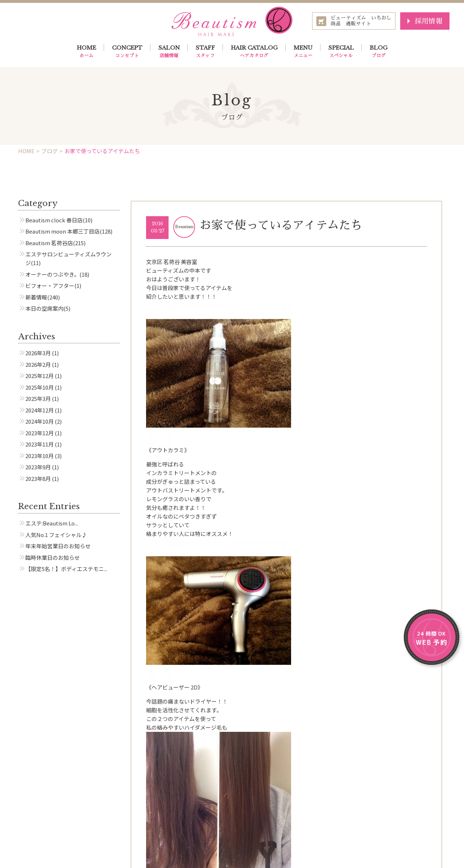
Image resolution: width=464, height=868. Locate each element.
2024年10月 (40, 421)
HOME (86, 52)
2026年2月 (38, 364)
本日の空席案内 (44, 308)
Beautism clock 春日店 (54, 220)
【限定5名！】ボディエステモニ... (66, 569)
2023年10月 (40, 456)
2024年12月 (40, 410)
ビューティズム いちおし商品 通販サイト (361, 21)
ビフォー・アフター (50, 286)
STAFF (205, 52)
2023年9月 (38, 467)
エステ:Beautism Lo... (52, 523)
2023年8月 (38, 479)
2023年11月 (40, 444)
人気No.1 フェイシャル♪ (56, 535)
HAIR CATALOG (254, 52)
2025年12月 (40, 376)
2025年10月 (40, 387)
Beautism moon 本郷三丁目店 (63, 231)
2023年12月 (40, 433)
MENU (303, 52)
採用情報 (428, 21)
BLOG (379, 52)
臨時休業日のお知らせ (53, 557)
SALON (169, 52)
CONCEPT (127, 52)
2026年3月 (38, 353)
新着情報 (36, 297)
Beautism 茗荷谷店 (49, 243)
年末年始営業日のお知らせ (58, 546)
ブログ (49, 151)
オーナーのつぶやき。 (52, 274)
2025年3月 (38, 399)
